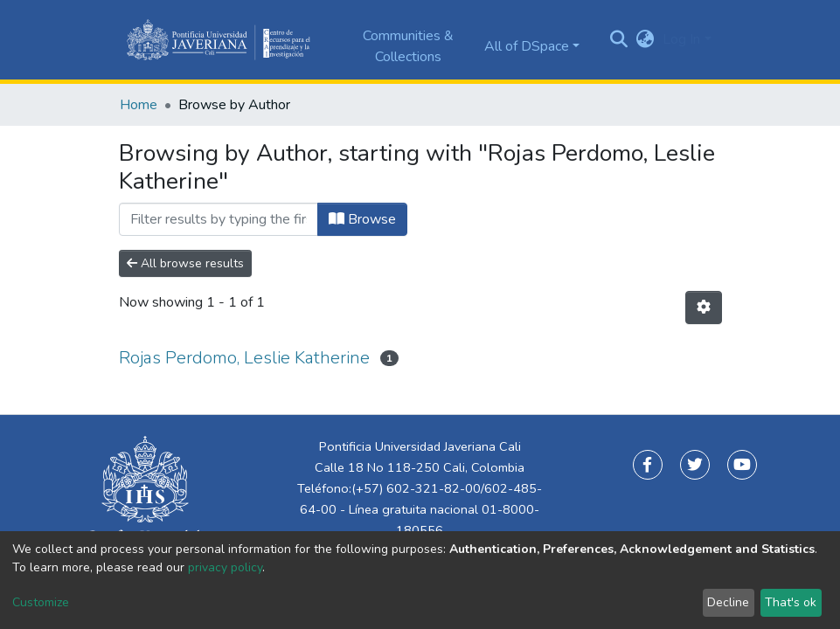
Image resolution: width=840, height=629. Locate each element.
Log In (681, 39)
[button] (645, 39)
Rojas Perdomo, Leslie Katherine (244, 358)
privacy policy (225, 567)
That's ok (791, 602)
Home (139, 105)
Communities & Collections (408, 46)
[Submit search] (618, 40)
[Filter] (219, 219)
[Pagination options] (704, 308)
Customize (41, 602)
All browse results (185, 263)
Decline (728, 602)
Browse (362, 219)
